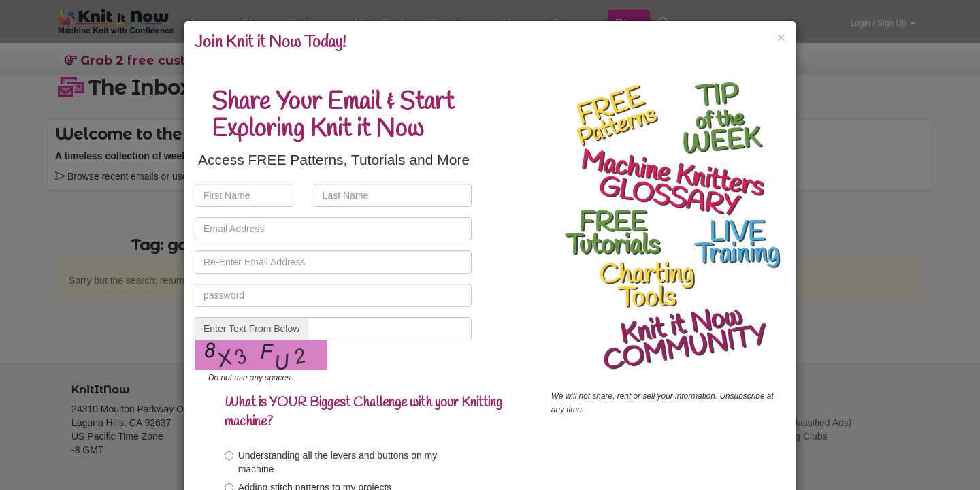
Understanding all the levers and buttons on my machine (331, 462)
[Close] (781, 37)
